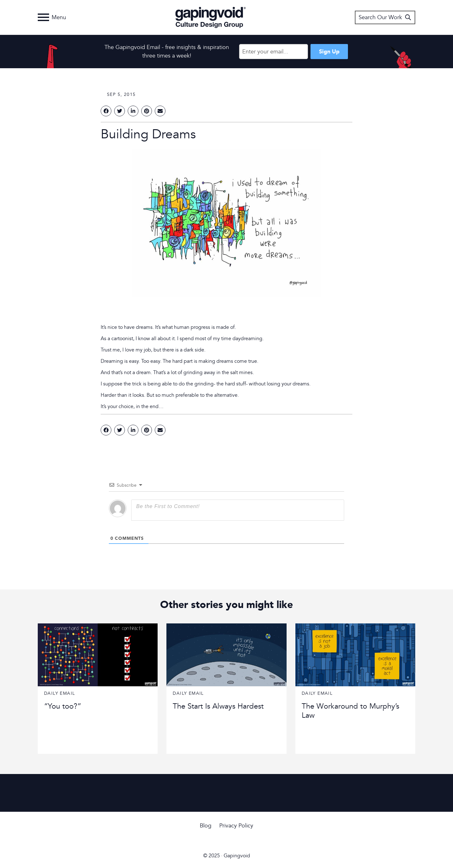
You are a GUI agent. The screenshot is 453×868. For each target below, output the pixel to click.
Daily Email (59, 693)
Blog (206, 826)
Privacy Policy (236, 826)
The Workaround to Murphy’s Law (350, 711)
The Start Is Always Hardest (218, 706)
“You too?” (63, 706)
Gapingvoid (211, 17)
